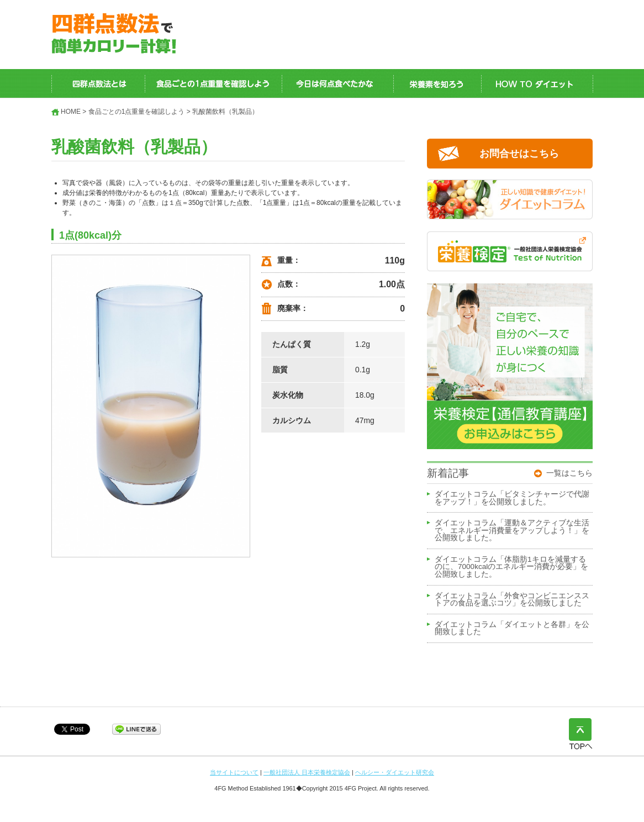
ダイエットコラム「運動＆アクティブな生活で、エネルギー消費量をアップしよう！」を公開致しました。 (512, 531)
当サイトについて (234, 772)
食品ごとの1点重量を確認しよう (137, 112)
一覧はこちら (569, 473)
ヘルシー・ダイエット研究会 (395, 772)
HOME (71, 112)
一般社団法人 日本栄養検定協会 (307, 772)
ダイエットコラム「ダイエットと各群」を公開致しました (512, 629)
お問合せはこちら (519, 154)
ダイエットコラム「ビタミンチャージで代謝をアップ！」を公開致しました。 (512, 498)
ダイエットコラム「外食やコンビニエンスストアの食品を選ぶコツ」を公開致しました (512, 600)
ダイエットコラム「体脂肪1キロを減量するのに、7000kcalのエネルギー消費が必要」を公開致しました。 (511, 567)
